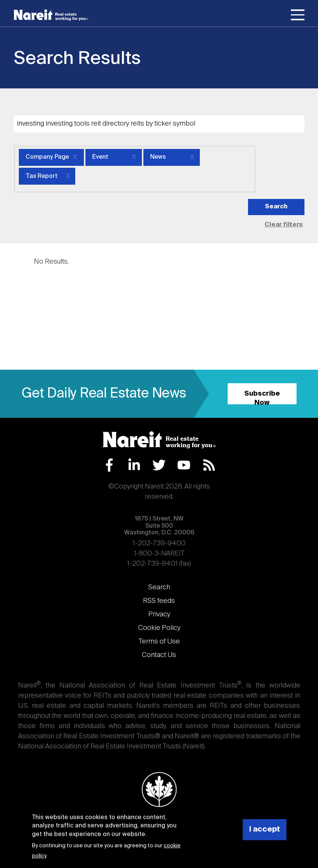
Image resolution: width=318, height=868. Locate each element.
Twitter (159, 465)
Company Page (47, 157)
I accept (265, 829)
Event (100, 157)
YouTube (184, 465)
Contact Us (159, 655)
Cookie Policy (159, 628)
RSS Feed (209, 465)
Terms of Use (159, 642)
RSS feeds (159, 601)
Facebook (109, 465)
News (158, 157)
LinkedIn (134, 465)
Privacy (159, 615)
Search (159, 587)
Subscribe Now (262, 397)
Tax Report (42, 176)
